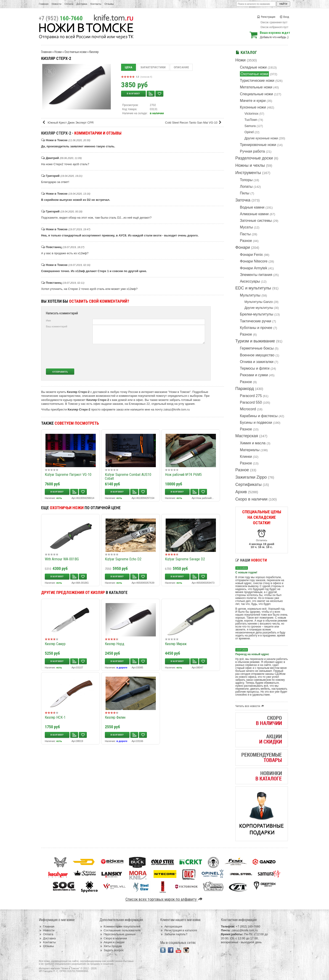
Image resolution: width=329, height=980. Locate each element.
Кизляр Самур (55, 644)
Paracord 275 (251, 396)
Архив (241, 492)
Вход (284, 17)
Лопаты (246, 187)
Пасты (245, 234)
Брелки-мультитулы (257, 314)
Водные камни (252, 207)
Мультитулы (250, 295)
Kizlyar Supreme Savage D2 (185, 559)
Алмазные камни (254, 214)
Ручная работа (252, 151)
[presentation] (171, 356)
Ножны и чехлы (250, 165)
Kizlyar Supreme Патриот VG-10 (68, 475)
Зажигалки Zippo (251, 477)
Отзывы (109, 4)
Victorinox (251, 114)
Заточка (243, 200)
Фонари (243, 247)
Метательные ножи (256, 87)
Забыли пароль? (174, 934)
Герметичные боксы (257, 348)
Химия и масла (253, 443)
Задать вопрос (112, 950)
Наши (251, 560)
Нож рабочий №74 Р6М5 (183, 475)
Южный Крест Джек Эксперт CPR (68, 123)
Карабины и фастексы (259, 416)
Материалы (250, 450)
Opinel (249, 132)
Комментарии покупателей (120, 926)
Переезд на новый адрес (252, 654)
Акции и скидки (112, 942)
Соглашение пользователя (120, 930)
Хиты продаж (111, 946)
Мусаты (246, 227)
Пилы (245, 193)
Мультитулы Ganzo (259, 302)
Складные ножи (253, 67)
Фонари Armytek (254, 268)
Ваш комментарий (57, 326)
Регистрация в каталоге (179, 930)
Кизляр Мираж (176, 644)
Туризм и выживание (255, 341)
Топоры (246, 180)
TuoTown (251, 120)
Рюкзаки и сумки (254, 375)
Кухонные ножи (253, 107)
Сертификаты (248, 485)
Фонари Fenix (251, 255)
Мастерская (247, 436)
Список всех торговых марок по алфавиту (165, 899)
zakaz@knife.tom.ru (176, 409)
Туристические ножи (257, 81)
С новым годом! (246, 572)
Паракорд (245, 389)
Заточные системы (256, 221)
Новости (57, 4)
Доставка (82, 4)
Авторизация (171, 926)
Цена (129, 67)
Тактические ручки (256, 321)
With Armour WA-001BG (62, 559)
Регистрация (266, 17)
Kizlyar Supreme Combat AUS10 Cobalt (128, 477)
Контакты (96, 4)
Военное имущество (257, 355)
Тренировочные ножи (258, 145)
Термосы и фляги (255, 368)
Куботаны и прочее (256, 328)
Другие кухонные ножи (261, 138)
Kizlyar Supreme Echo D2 (123, 559)
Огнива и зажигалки (257, 362)
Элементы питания (256, 275)
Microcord (248, 409)
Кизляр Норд (115, 644)
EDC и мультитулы (253, 288)
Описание (181, 67)
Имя (48, 320)
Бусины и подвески (256, 422)
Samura (250, 126)
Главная (44, 4)
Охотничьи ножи (254, 74)
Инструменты (248, 173)
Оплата (69, 4)
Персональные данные (118, 934)
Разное (246, 241)
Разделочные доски (254, 158)
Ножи (240, 60)
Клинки (246, 457)
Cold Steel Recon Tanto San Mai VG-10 (194, 123)
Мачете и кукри (253, 101)
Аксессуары (250, 281)
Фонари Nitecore (254, 261)
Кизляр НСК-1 (55, 717)
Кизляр (94, 52)
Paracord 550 (251, 402)
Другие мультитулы (259, 308)
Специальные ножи (256, 94)
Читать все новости (250, 706)
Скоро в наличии (251, 499)
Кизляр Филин (115, 717)
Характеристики (153, 67)
